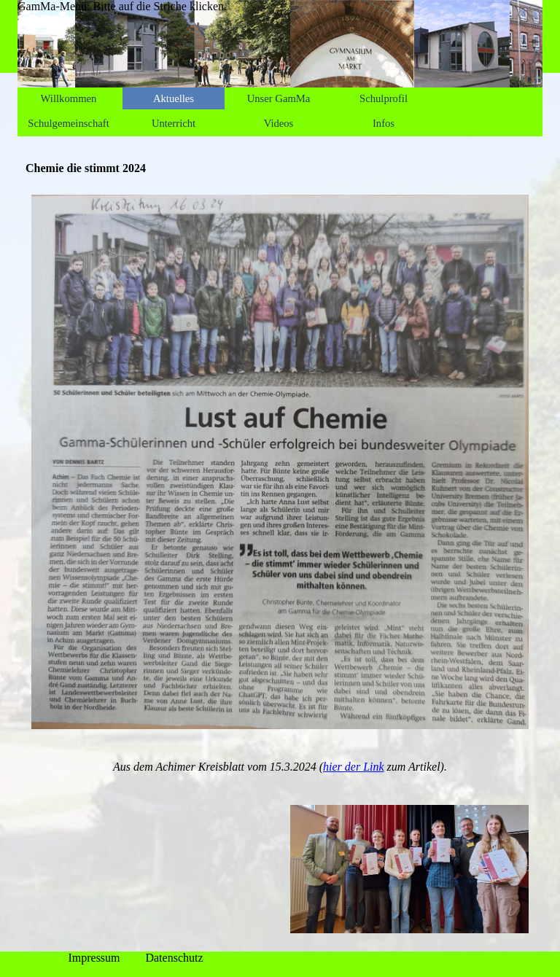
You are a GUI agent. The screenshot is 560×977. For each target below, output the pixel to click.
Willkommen (69, 98)
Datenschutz (174, 958)
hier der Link (354, 767)
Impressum (94, 958)
